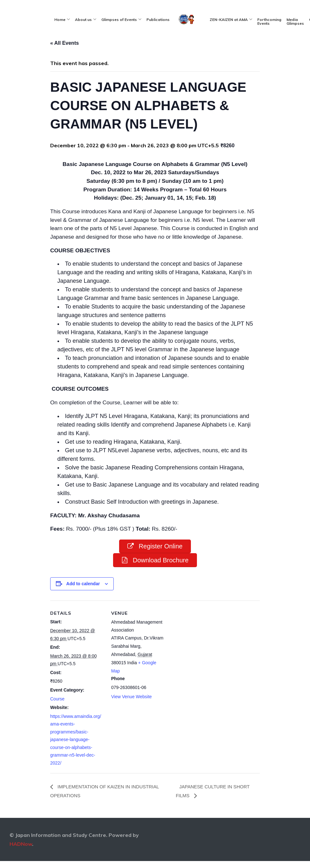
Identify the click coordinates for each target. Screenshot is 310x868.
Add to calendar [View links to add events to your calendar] (83, 598)
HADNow (21, 858)
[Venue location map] (206, 658)
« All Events (64, 43)
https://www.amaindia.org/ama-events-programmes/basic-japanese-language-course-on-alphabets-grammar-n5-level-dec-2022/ (76, 754)
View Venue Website (131, 711)
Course (57, 713)
